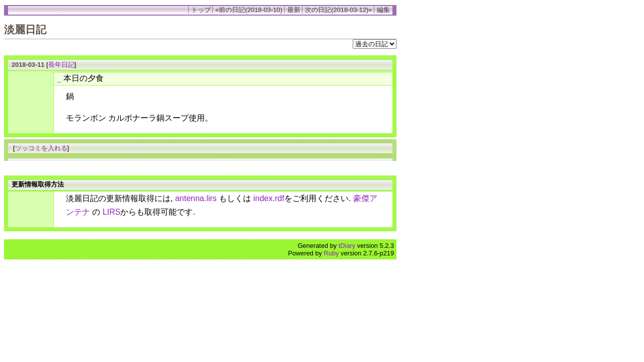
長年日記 (61, 65)
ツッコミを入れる (41, 148)
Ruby (332, 253)
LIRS (112, 212)
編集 (383, 10)
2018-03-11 (28, 65)
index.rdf (269, 198)
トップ (201, 10)
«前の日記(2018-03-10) (249, 10)
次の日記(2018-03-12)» (338, 10)
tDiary (347, 246)
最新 (294, 10)
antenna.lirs (196, 198)
